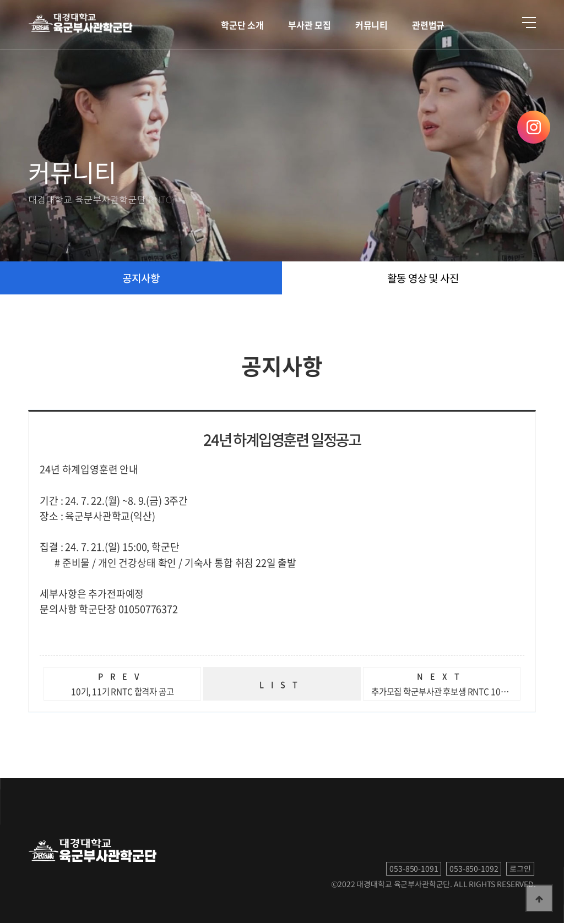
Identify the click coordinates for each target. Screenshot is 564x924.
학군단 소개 (242, 25)
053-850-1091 (414, 870)
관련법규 (428, 25)
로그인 (520, 870)
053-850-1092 (474, 870)
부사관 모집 (310, 25)
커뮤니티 (372, 25)
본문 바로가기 (0, 0)
